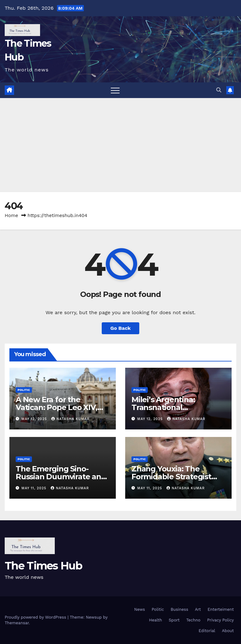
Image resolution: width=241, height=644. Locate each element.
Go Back (121, 328)
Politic (24, 390)
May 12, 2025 (35, 419)
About (228, 631)
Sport (174, 620)
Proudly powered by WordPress (36, 617)
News (140, 609)
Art (198, 609)
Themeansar (17, 623)
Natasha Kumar (70, 419)
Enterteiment (221, 609)
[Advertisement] (120, 145)
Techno (193, 620)
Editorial (207, 631)
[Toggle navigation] (115, 90)
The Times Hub (43, 566)
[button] (219, 90)
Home (11, 216)
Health (156, 620)
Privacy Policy (220, 620)
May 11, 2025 (35, 488)
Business (179, 609)
